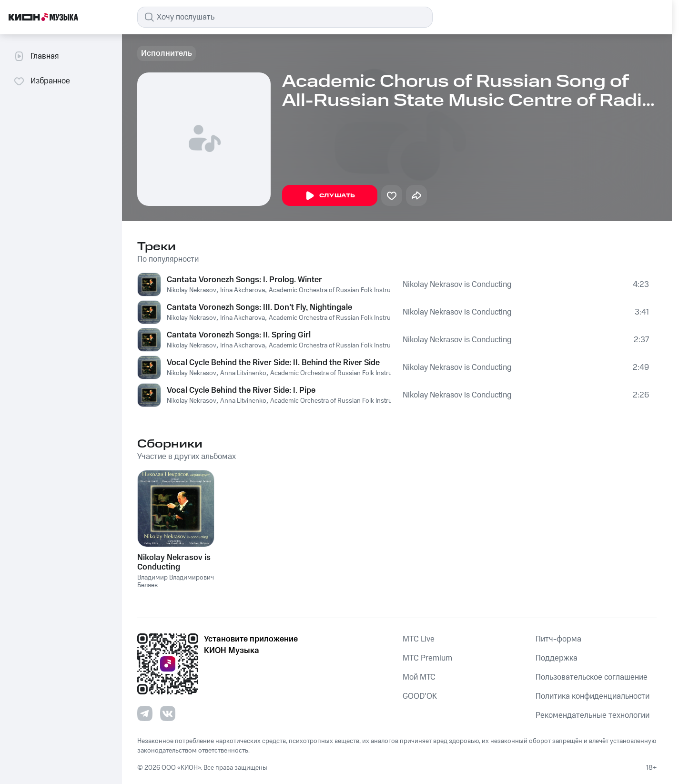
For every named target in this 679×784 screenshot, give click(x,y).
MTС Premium (427, 658)
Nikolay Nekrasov (192, 290)
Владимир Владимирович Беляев (176, 582)
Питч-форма (558, 639)
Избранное (42, 81)
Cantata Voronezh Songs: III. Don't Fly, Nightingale (259, 307)
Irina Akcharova (243, 290)
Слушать (330, 196)
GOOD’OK (420, 696)
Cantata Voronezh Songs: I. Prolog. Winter (244, 280)
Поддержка (557, 658)
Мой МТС (419, 677)
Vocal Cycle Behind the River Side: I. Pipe (241, 390)
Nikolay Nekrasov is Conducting (457, 285)
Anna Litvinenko (243, 373)
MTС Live (419, 639)
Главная (36, 56)
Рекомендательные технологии (593, 715)
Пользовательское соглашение (592, 677)
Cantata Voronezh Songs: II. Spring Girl (239, 335)
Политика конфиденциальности (593, 696)
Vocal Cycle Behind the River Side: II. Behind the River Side (273, 363)
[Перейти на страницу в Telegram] (145, 713)
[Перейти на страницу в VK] (168, 713)
